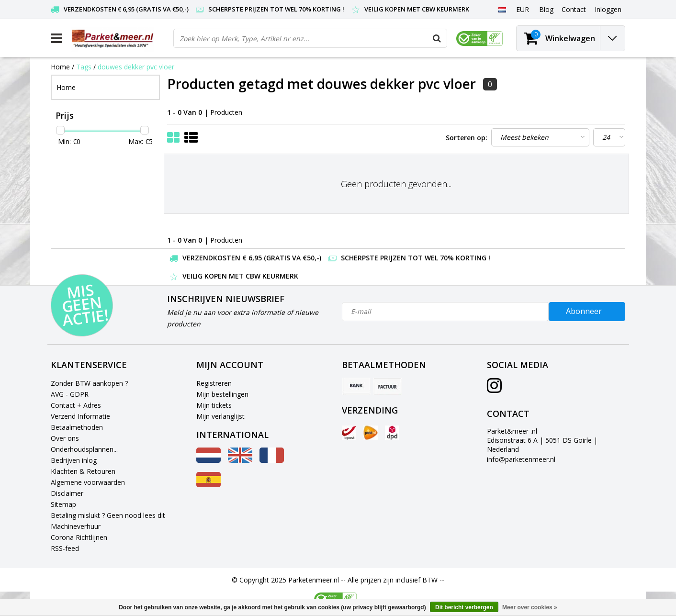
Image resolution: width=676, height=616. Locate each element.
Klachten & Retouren (83, 471)
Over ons (65, 438)
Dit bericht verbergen (464, 607)
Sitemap (63, 504)
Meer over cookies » (530, 607)
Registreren (214, 383)
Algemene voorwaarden (88, 482)
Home (60, 67)
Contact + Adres (76, 405)
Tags (84, 67)
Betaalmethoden (77, 427)
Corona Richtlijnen (79, 537)
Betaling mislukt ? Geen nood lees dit (108, 515)
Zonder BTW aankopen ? (89, 383)
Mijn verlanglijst (220, 416)
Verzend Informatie (80, 416)
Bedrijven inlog (74, 460)
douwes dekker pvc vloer (136, 67)
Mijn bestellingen (222, 394)
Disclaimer (67, 493)
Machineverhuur (76, 526)
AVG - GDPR (70, 394)
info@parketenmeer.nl (521, 459)
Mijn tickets (214, 405)
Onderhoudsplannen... (84, 449)
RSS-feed (65, 548)
